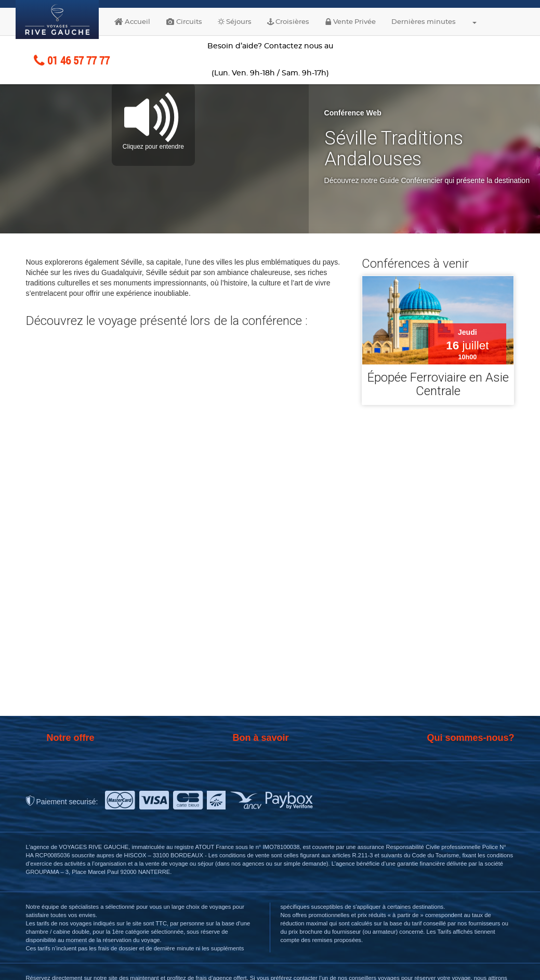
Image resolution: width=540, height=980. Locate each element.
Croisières (288, 22)
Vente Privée (350, 22)
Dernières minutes (424, 22)
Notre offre (71, 738)
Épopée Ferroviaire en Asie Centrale (438, 384)
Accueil (132, 22)
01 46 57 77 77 (72, 60)
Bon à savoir (260, 738)
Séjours (235, 22)
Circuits (184, 22)
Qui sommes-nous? (470, 738)
